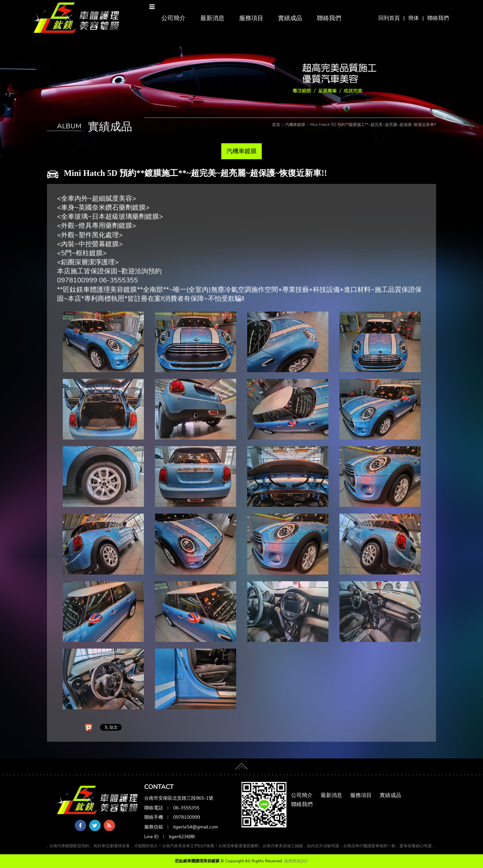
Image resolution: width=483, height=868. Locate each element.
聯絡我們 (438, 18)
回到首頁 (389, 18)
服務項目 (251, 18)
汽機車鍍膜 (241, 151)
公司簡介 (173, 18)
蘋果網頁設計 (296, 861)
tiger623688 (182, 837)
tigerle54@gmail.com (196, 827)
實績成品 (290, 18)
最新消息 (212, 18)
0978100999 (186, 817)
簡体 (414, 18)
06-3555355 (186, 808)
